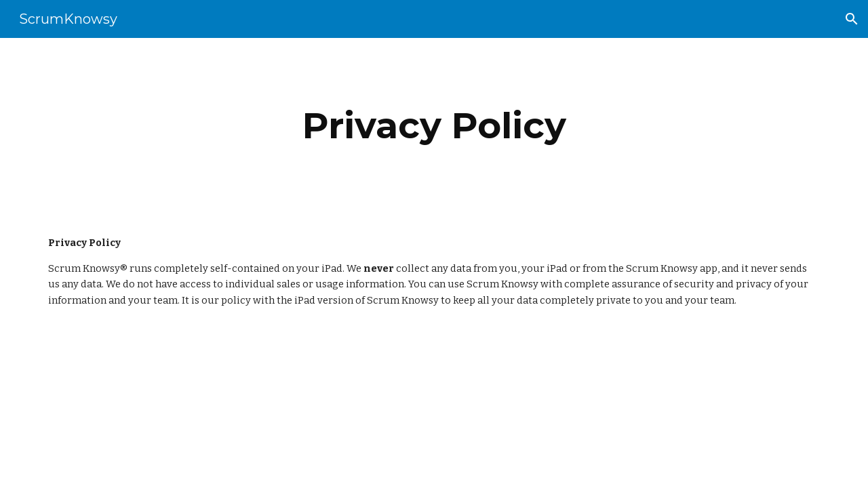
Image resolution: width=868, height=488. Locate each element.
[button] (852, 19)
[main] (434, 126)
